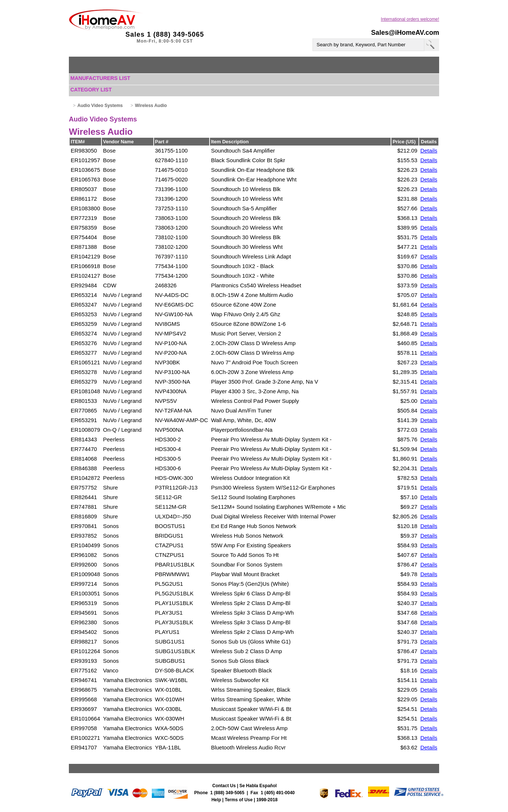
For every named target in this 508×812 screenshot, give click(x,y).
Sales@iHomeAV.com (405, 33)
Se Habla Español (258, 786)
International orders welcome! (410, 19)
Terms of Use (239, 800)
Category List (91, 90)
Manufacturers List (100, 78)
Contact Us (224, 786)
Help (216, 800)
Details (429, 151)
